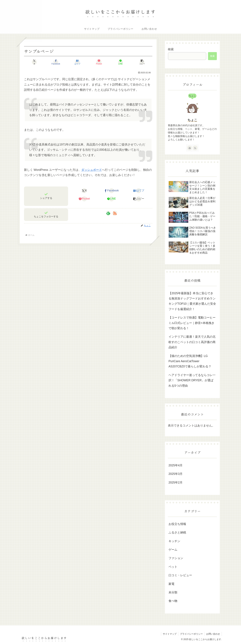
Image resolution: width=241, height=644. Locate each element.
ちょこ (192, 120)
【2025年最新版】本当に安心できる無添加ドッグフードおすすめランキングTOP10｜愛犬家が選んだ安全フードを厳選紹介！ (192, 301)
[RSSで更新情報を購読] (115, 213)
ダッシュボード (92, 170)
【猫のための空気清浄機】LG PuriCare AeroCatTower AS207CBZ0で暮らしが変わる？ (190, 361)
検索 (171, 49)
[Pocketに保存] (99, 62)
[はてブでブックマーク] (77, 62)
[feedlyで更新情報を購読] (108, 213)
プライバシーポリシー (191, 634)
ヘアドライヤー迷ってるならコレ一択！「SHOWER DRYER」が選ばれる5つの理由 (192, 380)
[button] (142, 62)
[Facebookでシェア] (56, 62)
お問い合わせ (213, 634)
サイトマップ (170, 634)
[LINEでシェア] (120, 62)
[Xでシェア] (34, 62)
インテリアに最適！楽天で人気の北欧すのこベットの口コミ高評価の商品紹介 (192, 342)
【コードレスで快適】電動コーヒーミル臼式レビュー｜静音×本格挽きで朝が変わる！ (192, 323)
